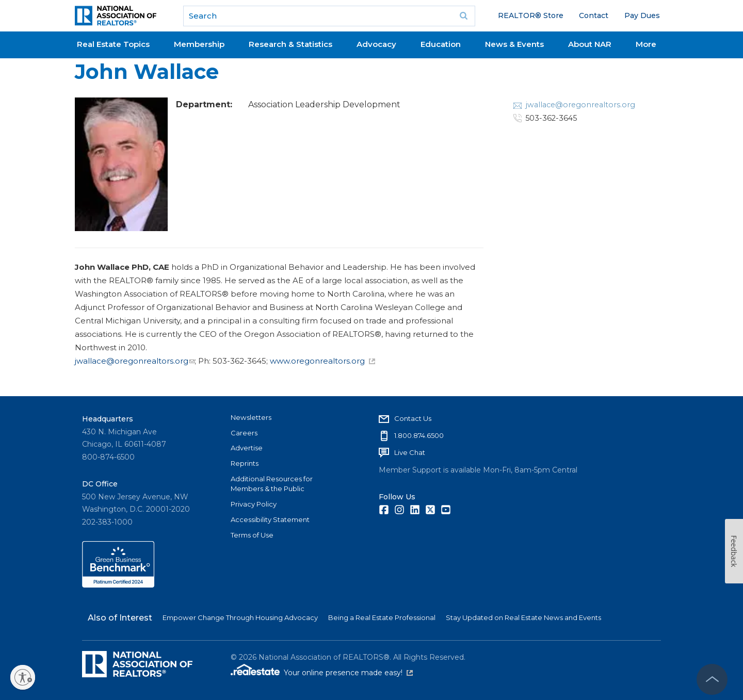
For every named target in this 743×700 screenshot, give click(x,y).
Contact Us (413, 418)
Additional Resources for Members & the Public (272, 484)
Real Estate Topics (113, 44)
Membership (199, 44)
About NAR (590, 44)
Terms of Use (252, 535)
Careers (244, 433)
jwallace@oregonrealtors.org (135, 361)
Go (464, 16)
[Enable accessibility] (23, 677)
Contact (594, 15)
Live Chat (410, 452)
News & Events (514, 44)
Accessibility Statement (270, 519)
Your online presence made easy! (348, 673)
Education (441, 44)
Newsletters (251, 417)
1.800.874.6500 (419, 435)
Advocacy (376, 44)
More (646, 44)
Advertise (247, 448)
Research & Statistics (290, 44)
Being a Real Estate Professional (382, 617)
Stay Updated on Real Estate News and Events (523, 617)
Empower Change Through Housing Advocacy (240, 617)
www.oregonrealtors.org (322, 361)
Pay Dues (642, 15)
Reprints (245, 463)
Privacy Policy (254, 504)
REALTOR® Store (531, 15)
